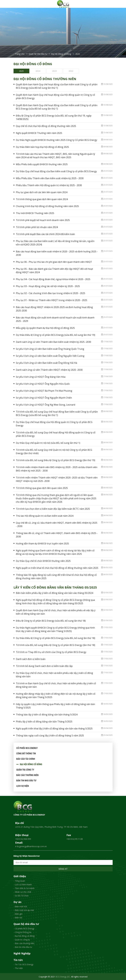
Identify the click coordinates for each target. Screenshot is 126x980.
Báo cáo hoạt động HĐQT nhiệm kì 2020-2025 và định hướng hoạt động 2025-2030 (54, 309)
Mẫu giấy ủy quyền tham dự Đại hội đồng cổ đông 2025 (45, 328)
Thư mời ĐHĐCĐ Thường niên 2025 (35, 213)
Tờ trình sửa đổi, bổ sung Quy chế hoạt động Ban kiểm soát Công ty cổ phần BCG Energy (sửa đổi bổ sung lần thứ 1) (57, 413)
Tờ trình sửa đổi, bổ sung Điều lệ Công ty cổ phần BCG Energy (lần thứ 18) (55, 645)
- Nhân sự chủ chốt (22, 892)
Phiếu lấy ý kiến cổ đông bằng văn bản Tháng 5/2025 (44, 721)
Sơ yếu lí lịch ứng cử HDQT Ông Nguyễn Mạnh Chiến (44, 397)
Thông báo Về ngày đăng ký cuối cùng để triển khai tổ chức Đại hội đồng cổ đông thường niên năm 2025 (56, 576)
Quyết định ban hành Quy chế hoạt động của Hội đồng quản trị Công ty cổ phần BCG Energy (55, 96)
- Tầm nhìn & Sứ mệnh (24, 888)
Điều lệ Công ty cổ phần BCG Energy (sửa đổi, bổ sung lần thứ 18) (51, 620)
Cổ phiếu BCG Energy (27, 748)
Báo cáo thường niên (27, 775)
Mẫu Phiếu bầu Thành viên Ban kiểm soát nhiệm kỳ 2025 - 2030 (50, 178)
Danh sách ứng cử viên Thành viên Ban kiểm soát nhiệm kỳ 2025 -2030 (53, 342)
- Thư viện (18, 968)
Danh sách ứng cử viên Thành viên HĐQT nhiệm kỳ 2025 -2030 (49, 370)
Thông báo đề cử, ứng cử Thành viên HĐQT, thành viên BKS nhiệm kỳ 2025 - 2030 (57, 535)
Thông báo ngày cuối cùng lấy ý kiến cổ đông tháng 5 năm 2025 (50, 735)
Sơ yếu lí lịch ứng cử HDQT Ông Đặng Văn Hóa (41, 377)
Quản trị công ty (25, 769)
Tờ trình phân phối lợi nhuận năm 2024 (37, 227)
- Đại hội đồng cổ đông (24, 936)
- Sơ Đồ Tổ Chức (21, 895)
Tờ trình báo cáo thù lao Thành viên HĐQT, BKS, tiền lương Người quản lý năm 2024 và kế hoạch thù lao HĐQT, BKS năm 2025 (55, 155)
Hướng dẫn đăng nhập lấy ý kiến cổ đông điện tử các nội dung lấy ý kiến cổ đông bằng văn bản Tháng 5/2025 (56, 695)
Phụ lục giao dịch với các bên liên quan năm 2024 (42, 192)
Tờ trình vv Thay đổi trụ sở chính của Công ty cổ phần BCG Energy (51, 652)
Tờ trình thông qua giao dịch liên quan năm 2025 (42, 488)
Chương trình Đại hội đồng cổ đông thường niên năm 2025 (47, 206)
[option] (22, 71)
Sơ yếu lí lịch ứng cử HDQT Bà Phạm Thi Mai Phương (44, 390)
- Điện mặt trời (20, 906)
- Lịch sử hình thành (23, 884)
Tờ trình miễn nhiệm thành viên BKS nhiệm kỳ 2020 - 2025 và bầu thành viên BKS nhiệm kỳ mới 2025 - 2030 (57, 469)
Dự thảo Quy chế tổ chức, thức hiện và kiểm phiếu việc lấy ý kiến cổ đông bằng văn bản (54, 674)
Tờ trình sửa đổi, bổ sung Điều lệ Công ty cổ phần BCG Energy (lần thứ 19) (55, 460)
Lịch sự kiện (23, 786)
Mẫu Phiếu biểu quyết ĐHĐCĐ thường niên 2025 (42, 164)
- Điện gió (18, 914)
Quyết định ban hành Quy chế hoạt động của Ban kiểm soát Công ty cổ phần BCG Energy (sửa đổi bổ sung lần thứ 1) (57, 86)
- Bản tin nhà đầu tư (23, 947)
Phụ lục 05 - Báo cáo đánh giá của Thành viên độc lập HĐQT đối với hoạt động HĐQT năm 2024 (54, 270)
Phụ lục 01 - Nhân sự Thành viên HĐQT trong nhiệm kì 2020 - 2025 (51, 300)
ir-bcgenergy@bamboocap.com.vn (31, 846)
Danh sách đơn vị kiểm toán (31, 659)
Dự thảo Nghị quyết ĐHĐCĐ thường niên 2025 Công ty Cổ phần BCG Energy (56, 140)
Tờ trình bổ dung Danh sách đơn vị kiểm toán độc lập (44, 666)
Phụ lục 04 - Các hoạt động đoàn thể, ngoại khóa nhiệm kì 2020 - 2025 (53, 279)
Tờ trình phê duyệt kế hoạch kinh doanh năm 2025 (43, 220)
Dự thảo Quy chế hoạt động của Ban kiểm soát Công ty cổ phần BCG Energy (56, 171)
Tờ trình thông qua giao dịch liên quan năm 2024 (42, 199)
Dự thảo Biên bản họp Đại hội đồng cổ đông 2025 (42, 147)
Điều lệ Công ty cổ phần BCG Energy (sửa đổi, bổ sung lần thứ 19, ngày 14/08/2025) (54, 117)
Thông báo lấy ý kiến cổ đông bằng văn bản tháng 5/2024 (47, 714)
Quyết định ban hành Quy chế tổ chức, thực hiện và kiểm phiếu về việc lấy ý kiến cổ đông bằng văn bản (56, 612)
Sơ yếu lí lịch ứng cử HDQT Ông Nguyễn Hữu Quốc (43, 383)
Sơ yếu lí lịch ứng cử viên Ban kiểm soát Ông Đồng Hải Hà (46, 363)
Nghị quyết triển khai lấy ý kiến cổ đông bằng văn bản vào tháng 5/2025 (54, 728)
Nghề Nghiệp (22, 953)
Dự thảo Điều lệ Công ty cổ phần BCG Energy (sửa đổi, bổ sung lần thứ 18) (55, 638)
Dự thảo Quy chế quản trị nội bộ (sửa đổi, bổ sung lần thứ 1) (48, 443)
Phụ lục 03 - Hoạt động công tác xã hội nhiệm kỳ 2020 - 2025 (48, 286)
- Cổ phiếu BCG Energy (24, 928)
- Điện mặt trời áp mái (24, 910)
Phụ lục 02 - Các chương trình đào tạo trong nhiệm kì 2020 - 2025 (50, 293)
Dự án (17, 902)
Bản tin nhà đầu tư (26, 780)
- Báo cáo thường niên (24, 943)
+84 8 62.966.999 (23, 839)
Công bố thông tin (26, 753)
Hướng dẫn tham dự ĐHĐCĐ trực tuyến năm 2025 (42, 543)
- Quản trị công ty (22, 939)
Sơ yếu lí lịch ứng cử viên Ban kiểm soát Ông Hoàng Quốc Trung (50, 349)
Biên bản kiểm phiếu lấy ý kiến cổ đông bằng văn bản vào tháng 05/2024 (54, 593)
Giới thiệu (20, 876)
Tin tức (18, 960)
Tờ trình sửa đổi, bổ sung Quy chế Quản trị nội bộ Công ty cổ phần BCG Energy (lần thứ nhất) (54, 451)
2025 (21, 71)
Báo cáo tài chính (26, 759)
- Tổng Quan (19, 881)
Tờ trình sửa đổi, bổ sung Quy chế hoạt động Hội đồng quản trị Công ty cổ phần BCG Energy (56, 434)
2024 (38, 71)
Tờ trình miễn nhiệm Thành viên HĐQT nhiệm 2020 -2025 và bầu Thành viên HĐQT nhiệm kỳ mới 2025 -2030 (57, 479)
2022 (71, 71)
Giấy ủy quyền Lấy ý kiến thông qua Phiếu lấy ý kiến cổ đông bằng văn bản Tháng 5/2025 (55, 706)
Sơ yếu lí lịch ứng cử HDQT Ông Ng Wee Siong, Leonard (45, 404)
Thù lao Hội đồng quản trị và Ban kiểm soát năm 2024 (45, 515)
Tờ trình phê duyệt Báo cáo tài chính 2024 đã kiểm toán (45, 234)
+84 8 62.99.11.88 (75, 839)
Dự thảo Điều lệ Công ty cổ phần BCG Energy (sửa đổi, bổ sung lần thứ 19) (55, 335)
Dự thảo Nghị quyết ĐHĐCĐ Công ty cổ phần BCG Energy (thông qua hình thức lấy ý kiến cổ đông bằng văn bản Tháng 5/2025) (55, 629)
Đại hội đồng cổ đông (31, 764)
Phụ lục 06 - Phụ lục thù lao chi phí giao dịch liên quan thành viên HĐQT (54, 262)
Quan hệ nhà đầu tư (26, 924)
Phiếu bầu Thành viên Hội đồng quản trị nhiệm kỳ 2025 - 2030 (49, 185)
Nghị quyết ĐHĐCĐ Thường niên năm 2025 (39, 133)
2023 (54, 71)
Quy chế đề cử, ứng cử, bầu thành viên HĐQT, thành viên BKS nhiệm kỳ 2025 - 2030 (57, 524)
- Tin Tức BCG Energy (23, 964)
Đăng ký (63, 869)
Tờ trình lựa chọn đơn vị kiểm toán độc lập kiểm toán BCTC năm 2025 (53, 509)
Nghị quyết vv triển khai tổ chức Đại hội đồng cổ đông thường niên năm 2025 (57, 568)
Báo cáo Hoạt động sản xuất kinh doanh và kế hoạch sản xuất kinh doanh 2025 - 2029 (55, 319)
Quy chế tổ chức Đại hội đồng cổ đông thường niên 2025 (46, 126)
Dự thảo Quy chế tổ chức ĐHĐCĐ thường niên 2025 (43, 561)
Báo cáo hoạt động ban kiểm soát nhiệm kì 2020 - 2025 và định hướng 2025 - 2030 (57, 253)
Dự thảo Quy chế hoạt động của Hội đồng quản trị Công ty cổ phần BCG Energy (54, 423)
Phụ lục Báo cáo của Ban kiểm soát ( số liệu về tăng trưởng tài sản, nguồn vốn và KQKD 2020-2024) (55, 243)
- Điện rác (18, 917)
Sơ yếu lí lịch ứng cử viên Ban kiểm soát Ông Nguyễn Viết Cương (50, 356)
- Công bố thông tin (22, 932)
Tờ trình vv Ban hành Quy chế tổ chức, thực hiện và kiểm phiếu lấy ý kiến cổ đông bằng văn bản (56, 685)
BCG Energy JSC (63, 976)
